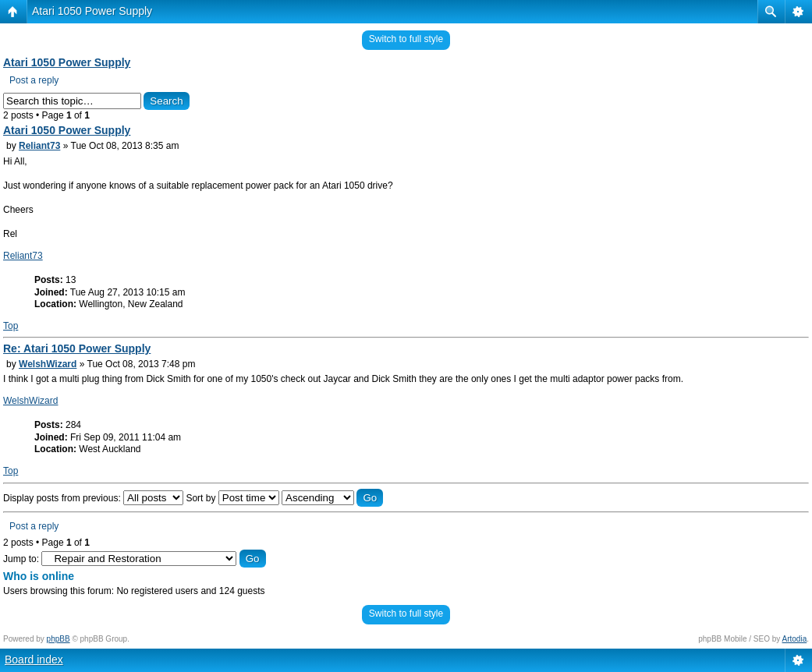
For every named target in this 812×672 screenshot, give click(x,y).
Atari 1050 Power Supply (92, 11)
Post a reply (34, 80)
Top (11, 326)
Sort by (232, 498)
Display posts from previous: (93, 498)
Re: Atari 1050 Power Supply (77, 348)
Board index (34, 660)
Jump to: (21, 559)
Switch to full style (406, 39)
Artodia (795, 639)
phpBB (59, 639)
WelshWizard (48, 364)
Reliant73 (39, 146)
